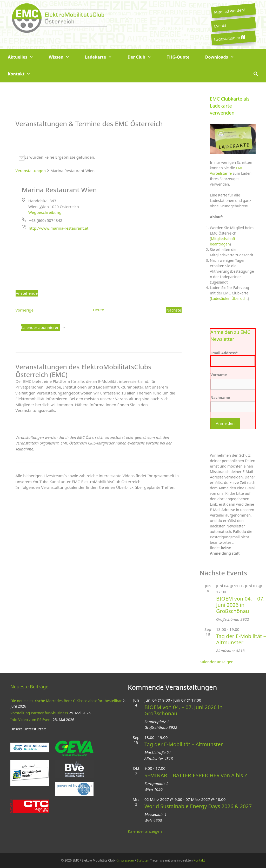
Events (220, 25)
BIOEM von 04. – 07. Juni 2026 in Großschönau (240, 605)
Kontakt (23, 74)
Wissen (63, 57)
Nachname (220, 397)
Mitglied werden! (229, 11)
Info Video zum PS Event (31, 720)
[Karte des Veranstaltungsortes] (99, 258)
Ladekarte (102, 57)
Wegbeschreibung (45, 212)
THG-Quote (178, 57)
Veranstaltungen (31, 171)
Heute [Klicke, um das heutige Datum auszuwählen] (99, 310)
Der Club (143, 57)
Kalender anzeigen (217, 662)
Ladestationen (229, 38)
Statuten (143, 860)
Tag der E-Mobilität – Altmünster (241, 639)
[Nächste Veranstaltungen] (174, 310)
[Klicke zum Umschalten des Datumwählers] (27, 293)
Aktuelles (24, 57)
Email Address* (233, 359)
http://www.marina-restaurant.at (59, 228)
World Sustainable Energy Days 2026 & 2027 (198, 806)
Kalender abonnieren (40, 327)
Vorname (219, 375)
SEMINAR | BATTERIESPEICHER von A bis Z (196, 775)
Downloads (224, 57)
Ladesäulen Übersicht (229, 298)
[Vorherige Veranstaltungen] (25, 310)
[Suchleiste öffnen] (255, 74)
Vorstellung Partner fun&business (39, 713)
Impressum (126, 860)
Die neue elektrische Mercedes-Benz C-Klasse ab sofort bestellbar (66, 701)
